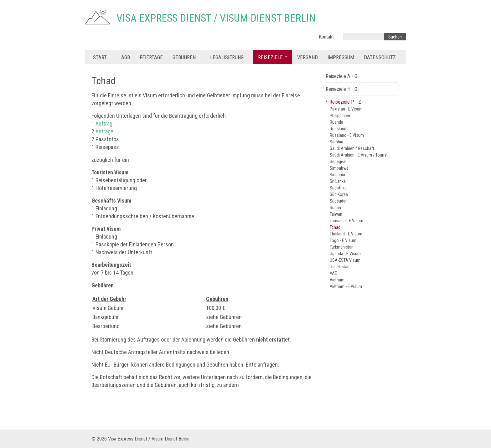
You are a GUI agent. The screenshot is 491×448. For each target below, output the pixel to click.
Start (100, 57)
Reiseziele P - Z (345, 102)
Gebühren (184, 57)
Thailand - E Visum (346, 234)
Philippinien (340, 116)
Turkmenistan (342, 247)
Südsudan (339, 201)
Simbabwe (339, 168)
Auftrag (104, 124)
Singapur (338, 175)
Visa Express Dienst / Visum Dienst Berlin (216, 18)
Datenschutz (380, 57)
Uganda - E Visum (345, 254)
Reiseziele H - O (341, 89)
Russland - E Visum (347, 135)
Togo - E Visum (343, 240)
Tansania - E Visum (346, 221)
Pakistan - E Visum (346, 109)
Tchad (335, 227)
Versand (308, 57)
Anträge (104, 131)
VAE (333, 273)
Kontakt (326, 37)
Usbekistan (340, 267)
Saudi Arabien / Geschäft (352, 148)
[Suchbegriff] (364, 37)
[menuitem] (102, 57)
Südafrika (338, 188)
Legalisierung (227, 57)
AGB (126, 57)
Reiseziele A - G (341, 76)
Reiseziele (270, 57)
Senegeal (338, 162)
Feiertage (151, 57)
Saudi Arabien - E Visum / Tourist (359, 155)
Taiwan (336, 214)
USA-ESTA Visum (345, 260)
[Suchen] (395, 37)
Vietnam (337, 280)
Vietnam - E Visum (346, 286)
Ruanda (336, 122)
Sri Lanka (338, 181)
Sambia (336, 142)
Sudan (335, 208)
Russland (338, 129)
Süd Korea (339, 194)
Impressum (341, 57)
